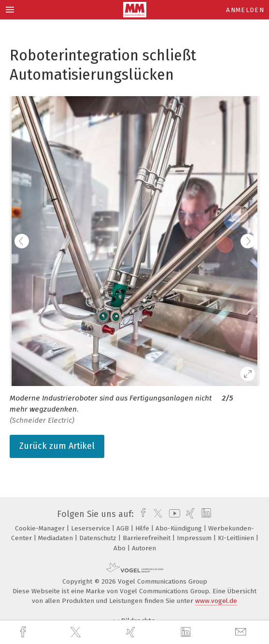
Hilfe (143, 528)
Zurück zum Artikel (57, 446)
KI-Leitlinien (237, 538)
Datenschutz (99, 538)
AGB (124, 528)
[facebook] (24, 632)
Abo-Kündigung (180, 528)
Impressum (195, 538)
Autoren (144, 548)
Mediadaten (57, 538)
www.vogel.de (216, 601)
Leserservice (92, 528)
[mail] (242, 632)
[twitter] (77, 632)
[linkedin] (187, 632)
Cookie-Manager (41, 528)
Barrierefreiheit (148, 538)
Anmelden (245, 10)
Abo (120, 548)
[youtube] (173, 514)
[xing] (132, 632)
